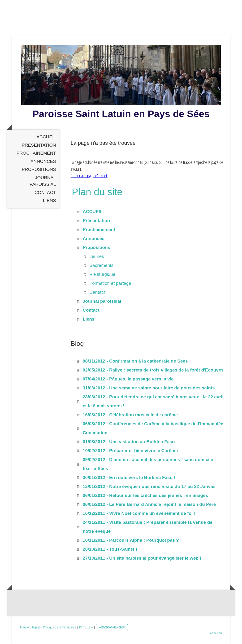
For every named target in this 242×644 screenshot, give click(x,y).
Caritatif (97, 292)
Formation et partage (110, 283)
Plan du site (86, 627)
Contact (45, 192)
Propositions (39, 169)
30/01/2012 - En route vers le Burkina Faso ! (129, 477)
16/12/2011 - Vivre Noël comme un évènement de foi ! (139, 513)
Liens (50, 200)
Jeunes (97, 256)
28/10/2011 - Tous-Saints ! (110, 549)
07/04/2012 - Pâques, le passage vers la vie (128, 379)
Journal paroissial (43, 181)
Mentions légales (30, 627)
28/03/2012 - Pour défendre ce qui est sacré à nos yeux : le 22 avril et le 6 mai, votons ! (153, 401)
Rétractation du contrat (112, 627)
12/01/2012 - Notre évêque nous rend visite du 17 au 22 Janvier (149, 486)
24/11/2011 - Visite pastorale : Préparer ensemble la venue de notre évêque (148, 527)
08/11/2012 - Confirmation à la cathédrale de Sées (135, 361)
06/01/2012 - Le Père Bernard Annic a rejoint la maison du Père (149, 504)
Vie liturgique (103, 274)
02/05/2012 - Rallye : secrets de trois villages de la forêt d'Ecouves (153, 370)
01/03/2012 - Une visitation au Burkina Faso (129, 442)
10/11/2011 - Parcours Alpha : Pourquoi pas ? (131, 540)
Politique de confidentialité (60, 627)
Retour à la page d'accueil (89, 176)
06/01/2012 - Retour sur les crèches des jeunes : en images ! (147, 495)
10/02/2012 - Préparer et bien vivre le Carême (130, 451)
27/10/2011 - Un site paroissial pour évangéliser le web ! (142, 558)
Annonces (43, 161)
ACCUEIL (46, 137)
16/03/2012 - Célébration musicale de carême (130, 415)
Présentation (39, 145)
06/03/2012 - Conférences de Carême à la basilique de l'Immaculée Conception (153, 428)
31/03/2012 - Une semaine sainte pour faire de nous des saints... (151, 388)
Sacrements (102, 265)
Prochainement (36, 153)
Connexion (215, 633)
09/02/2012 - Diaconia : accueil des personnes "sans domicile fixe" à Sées (148, 464)
